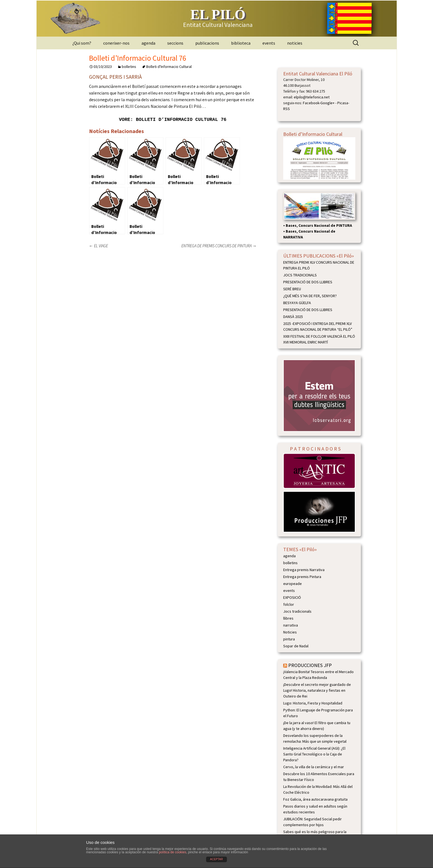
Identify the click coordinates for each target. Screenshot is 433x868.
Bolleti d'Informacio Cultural (169, 67)
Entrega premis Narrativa (304, 570)
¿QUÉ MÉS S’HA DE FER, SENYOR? (310, 296)
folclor (289, 604)
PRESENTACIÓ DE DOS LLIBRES (308, 282)
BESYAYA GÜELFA (297, 303)
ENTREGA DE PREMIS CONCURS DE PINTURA (219, 246)
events (269, 43)
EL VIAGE (98, 246)
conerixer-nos (116, 43)
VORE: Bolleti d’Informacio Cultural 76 (173, 120)
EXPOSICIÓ (292, 597)
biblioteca (241, 43)
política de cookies (173, 852)
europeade (293, 584)
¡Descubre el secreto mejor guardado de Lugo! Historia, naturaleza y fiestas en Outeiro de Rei (317, 690)
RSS (287, 109)
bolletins (129, 67)
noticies (295, 43)
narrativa (291, 625)
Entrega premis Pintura (302, 577)
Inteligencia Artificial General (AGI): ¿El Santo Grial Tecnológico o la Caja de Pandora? (314, 754)
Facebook (311, 103)
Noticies (290, 632)
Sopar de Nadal (296, 646)
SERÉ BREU (292, 289)
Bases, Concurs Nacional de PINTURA (319, 225)
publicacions (207, 43)
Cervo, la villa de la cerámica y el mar (314, 767)
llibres (288, 618)
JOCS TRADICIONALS (300, 275)
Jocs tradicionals (297, 611)
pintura (289, 639)
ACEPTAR (216, 859)
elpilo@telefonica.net (312, 97)
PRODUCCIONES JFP (310, 665)
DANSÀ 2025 (293, 317)
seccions (175, 43)
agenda (148, 43)
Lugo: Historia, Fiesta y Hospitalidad (313, 703)
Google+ (327, 103)
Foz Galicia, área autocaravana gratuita (315, 799)
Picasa (343, 103)
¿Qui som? (82, 43)
